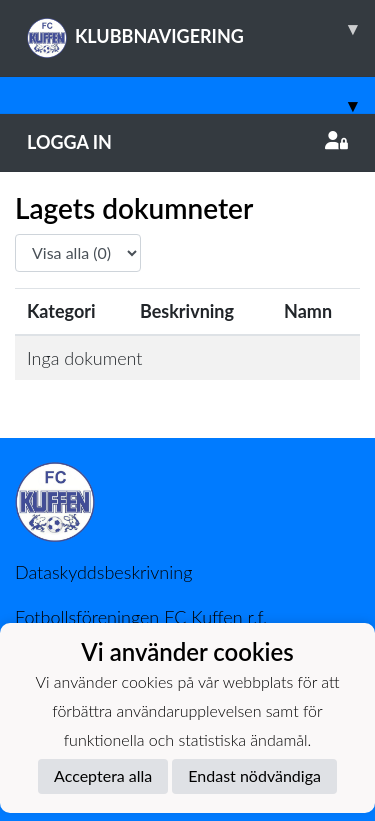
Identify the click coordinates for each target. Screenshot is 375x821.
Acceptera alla (103, 775)
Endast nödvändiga (254, 775)
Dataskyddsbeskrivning (103, 572)
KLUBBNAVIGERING (201, 29)
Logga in (187, 142)
